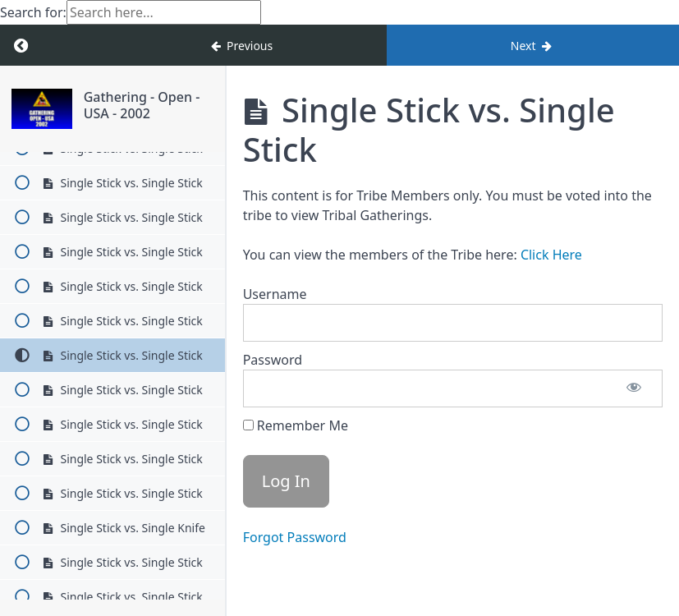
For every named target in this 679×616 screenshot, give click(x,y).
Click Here (551, 255)
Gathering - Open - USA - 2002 (142, 105)
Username (275, 294)
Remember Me (296, 425)
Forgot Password (295, 537)
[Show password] (634, 388)
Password (273, 360)
